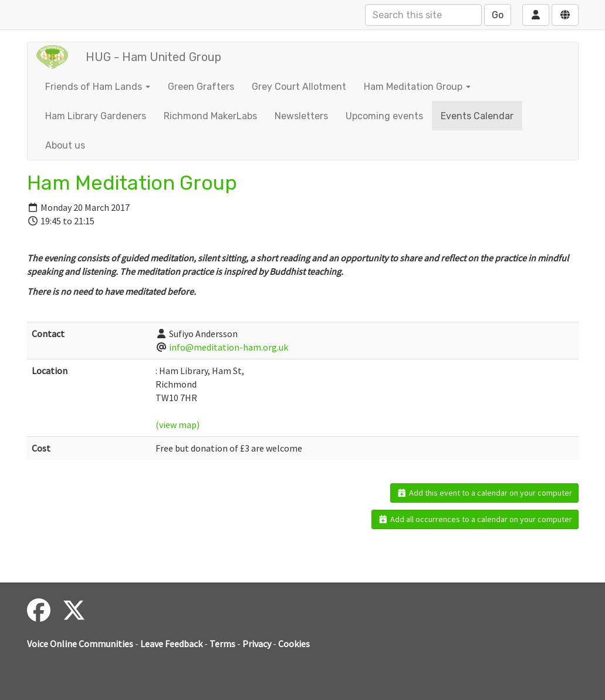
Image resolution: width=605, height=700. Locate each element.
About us (65, 145)
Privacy (257, 644)
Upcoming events (384, 116)
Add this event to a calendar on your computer (484, 493)
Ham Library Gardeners (96, 116)
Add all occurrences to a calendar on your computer (475, 519)
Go (498, 15)
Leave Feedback (171, 644)
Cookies (294, 644)
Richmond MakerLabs (210, 116)
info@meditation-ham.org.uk (229, 347)
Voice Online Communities (80, 644)
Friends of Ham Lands (98, 87)
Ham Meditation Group (417, 87)
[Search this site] (423, 15)
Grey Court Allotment (299, 87)
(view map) (178, 425)
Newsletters (301, 116)
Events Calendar (477, 116)
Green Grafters (201, 87)
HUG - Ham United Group (153, 57)
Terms (222, 644)
